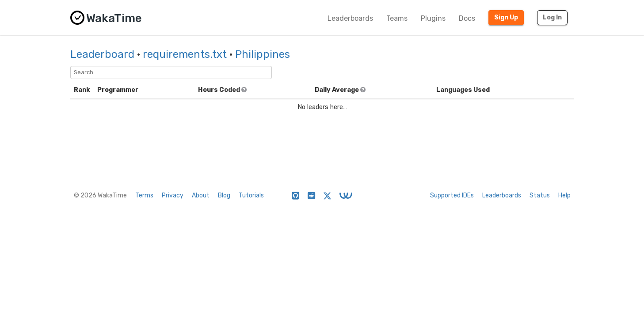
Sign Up (506, 17)
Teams (397, 18)
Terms (144, 195)
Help (564, 195)
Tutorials (251, 195)
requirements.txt (185, 54)
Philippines (263, 54)
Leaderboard (102, 54)
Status (540, 195)
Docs (467, 18)
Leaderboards (350, 18)
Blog (224, 195)
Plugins (433, 18)
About (201, 195)
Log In (552, 17)
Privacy (173, 195)
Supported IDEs (452, 195)
